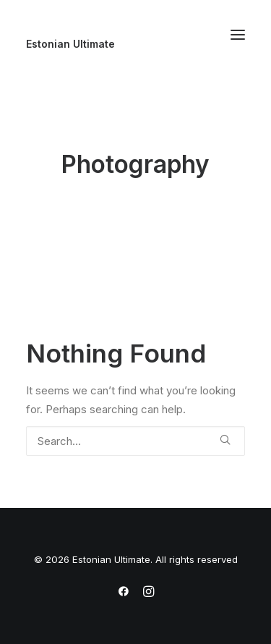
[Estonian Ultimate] (135, 44)
